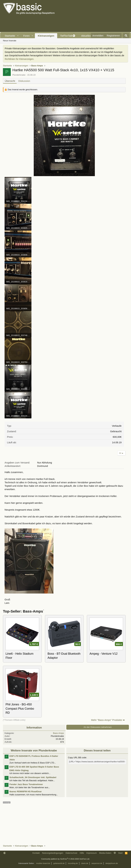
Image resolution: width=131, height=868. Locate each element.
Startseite (10, 36)
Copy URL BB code (77, 758)
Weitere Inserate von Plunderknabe (34, 751)
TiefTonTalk (66, 36)
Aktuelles (86, 36)
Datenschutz (72, 853)
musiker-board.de (43, 863)
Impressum (92, 853)
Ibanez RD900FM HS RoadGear (26, 791)
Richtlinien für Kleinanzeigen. (19, 59)
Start (120, 853)
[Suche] (126, 36)
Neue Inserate (10, 41)
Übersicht (10, 81)
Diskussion (24, 81)
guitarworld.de (59, 863)
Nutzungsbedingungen (53, 853)
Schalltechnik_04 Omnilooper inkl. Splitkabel (33, 777)
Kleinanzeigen (46, 36)
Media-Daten (105, 853)
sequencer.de (97, 863)
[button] (18, 36)
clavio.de (85, 863)
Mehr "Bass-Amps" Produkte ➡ (108, 720)
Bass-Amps (58, 733)
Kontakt (36, 853)
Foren (26, 36)
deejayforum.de (112, 863)
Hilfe (82, 853)
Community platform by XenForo (65, 859)
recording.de (73, 863)
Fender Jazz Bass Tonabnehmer (26, 784)
